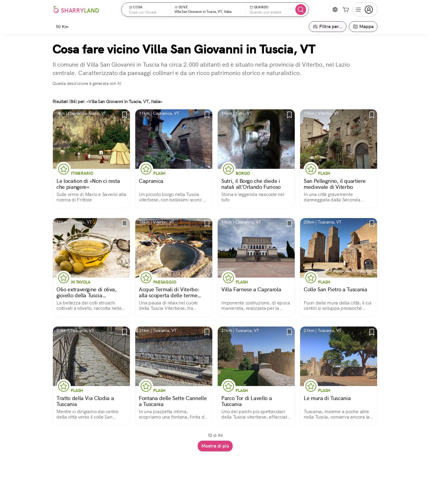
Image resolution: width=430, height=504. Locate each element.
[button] (148, 10)
